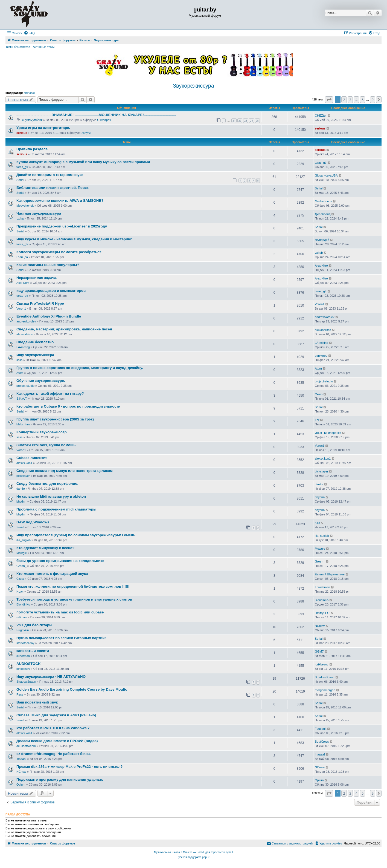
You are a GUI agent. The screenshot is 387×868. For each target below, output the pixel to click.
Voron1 (21, 308)
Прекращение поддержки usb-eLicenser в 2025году (62, 226)
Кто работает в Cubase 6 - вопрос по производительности (68, 406)
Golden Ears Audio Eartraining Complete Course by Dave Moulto (72, 689)
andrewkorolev (26, 321)
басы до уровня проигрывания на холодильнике (60, 561)
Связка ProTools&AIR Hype (40, 303)
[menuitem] (29, 33)
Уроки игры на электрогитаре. (43, 128)
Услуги (86, 133)
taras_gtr (22, 167)
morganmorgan (325, 690)
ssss (19, 360)
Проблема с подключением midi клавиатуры (56, 509)
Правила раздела (32, 149)
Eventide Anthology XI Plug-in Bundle (49, 316)
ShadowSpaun (26, 682)
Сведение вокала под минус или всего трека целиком (65, 471)
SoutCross (322, 742)
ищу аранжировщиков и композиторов (51, 291)
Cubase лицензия (32, 458)
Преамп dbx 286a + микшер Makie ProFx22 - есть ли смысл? (70, 767)
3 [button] (350, 100)
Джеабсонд (323, 214)
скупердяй (322, 240)
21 (234, 121)
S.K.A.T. (22, 399)
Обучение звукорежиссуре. (41, 381)
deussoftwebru (26, 746)
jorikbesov (23, 669)
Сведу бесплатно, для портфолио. (47, 484)
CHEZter (321, 116)
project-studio (25, 386)
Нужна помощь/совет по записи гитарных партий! (61, 638)
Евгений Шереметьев (330, 574)
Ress (20, 694)
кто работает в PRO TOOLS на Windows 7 (53, 728)
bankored (321, 356)
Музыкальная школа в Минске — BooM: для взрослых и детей (194, 852)
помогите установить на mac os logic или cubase (60, 612)
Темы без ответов (18, 47)
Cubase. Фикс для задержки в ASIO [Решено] (56, 715)
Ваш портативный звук (37, 702)
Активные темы (44, 47)
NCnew (320, 626)
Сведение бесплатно (35, 342)
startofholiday (25, 643)
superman (23, 656)
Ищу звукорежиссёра (35, 355)
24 (251, 121)
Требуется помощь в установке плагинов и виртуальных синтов (74, 599)
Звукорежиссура (194, 86)
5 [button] (363, 100)
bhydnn (21, 501)
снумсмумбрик (32, 120)
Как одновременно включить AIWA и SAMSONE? (60, 201)
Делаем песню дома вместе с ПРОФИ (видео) (57, 741)
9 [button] (373, 100)
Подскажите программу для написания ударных (60, 779)
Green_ (21, 566)
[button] (329, 100)
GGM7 (319, 651)
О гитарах (104, 120)
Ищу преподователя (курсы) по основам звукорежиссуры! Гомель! (76, 535)
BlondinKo (23, 604)
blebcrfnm (23, 424)
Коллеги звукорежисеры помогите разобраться (59, 252)
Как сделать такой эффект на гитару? (50, 393)
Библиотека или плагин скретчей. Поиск (53, 188)
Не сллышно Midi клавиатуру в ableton (51, 496)
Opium (21, 785)
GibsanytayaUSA (326, 175)
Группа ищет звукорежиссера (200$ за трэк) (55, 419)
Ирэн (20, 592)
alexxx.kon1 (24, 463)
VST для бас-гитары (34, 625)
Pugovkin (23, 630)
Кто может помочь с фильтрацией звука (52, 574)
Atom (20, 373)
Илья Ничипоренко (328, 433)
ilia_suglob (24, 540)
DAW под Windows (33, 522)
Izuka (20, 218)
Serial (20, 180)
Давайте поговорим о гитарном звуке (50, 175)
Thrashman (322, 587)
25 (257, 121)
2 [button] (344, 100)
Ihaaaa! (21, 759)
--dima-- (22, 617)
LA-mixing (23, 347)
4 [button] (356, 100)
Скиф (319, 394)
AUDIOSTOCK (28, 664)
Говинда (22, 257)
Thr (317, 420)
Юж (317, 523)
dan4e (21, 489)
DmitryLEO (322, 613)
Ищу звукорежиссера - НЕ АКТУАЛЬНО (51, 677)
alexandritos (24, 334)
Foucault (321, 729)
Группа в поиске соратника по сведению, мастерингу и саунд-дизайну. (80, 368)
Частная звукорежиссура (39, 213)
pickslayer (23, 476)
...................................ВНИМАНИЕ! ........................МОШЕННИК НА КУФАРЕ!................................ (96, 115)
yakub (319, 253)
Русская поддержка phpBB (194, 857)
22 (240, 121)
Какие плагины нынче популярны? (48, 265)
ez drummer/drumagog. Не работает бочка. (54, 754)
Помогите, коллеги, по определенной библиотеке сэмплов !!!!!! (73, 586)
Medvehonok (25, 206)
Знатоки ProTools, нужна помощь (46, 445)
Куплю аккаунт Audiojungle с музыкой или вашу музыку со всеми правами (83, 162)
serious (22, 133)
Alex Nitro (321, 266)
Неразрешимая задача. (37, 278)
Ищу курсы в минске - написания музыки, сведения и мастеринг (74, 239)
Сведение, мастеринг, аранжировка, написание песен (64, 329)
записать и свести (33, 651)
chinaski (29, 93)
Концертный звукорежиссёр (42, 432)
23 (246, 121)
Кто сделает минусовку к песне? (45, 548)
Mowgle (22, 553)
